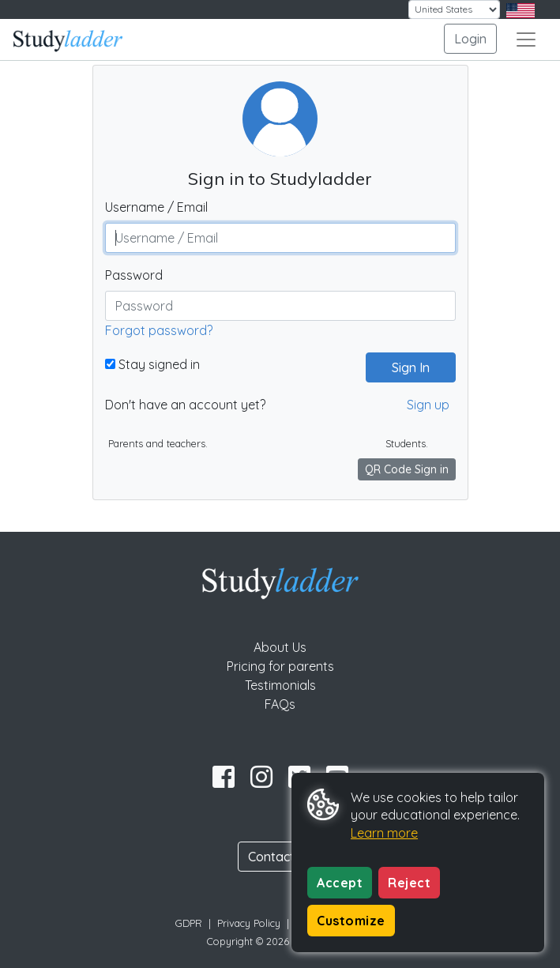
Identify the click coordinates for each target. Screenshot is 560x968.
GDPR (189, 923)
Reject (409, 883)
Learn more (384, 833)
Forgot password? (159, 330)
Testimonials (280, 685)
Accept (340, 883)
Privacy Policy (249, 923)
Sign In (404, 367)
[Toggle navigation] (526, 40)
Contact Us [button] (280, 857)
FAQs (280, 704)
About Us (280, 647)
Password (134, 275)
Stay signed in (152, 364)
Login (470, 39)
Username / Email (156, 207)
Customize (351, 921)
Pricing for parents (280, 666)
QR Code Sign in (407, 469)
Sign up (428, 405)
